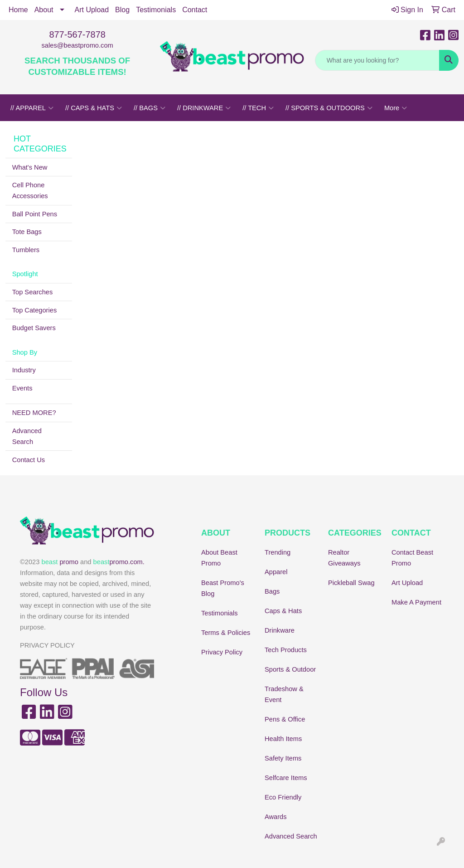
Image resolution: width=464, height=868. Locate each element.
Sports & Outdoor (290, 669)
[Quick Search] (377, 60)
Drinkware (280, 630)
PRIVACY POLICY (47, 645)
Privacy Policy (222, 652)
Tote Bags (27, 232)
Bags (272, 591)
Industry (24, 370)
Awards (276, 817)
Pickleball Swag (351, 583)
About (44, 10)
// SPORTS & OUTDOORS (329, 108)
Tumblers (26, 250)
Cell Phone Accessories (30, 190)
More (396, 108)
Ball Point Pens (35, 214)
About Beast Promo (219, 558)
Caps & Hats (283, 611)
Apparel (276, 572)
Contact (195, 10)
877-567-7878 (77, 34)
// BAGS (150, 108)
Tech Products (286, 650)
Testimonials (156, 10)
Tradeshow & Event (284, 694)
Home (18, 10)
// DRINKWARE (204, 108)
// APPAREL (32, 108)
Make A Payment (416, 602)
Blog (122, 10)
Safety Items (283, 758)
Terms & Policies (226, 633)
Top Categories (35, 310)
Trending (278, 552)
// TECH (258, 108)
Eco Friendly (283, 797)
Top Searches (33, 292)
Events (22, 388)
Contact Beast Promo (412, 558)
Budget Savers (34, 328)
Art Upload (92, 10)
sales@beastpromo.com (77, 45)
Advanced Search (27, 436)
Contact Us (29, 460)
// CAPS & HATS (94, 108)
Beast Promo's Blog (223, 588)
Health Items (283, 739)
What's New (30, 167)
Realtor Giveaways (344, 558)
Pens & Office (285, 719)
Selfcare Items (286, 778)
